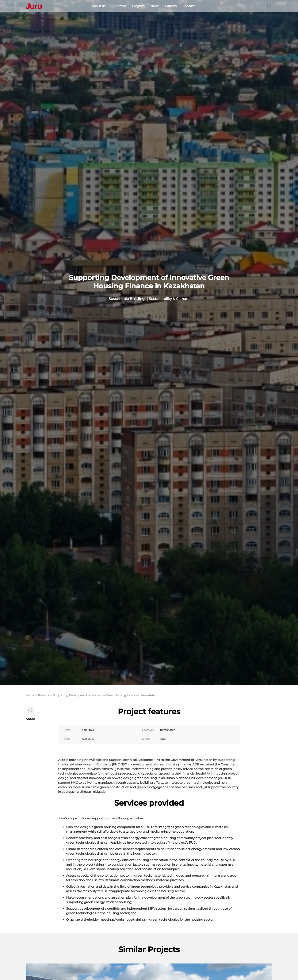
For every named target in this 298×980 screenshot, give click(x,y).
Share (30, 713)
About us (99, 6)
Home (30, 695)
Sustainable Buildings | (128, 299)
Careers (171, 6)
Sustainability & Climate (169, 299)
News (155, 6)
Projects (138, 6)
